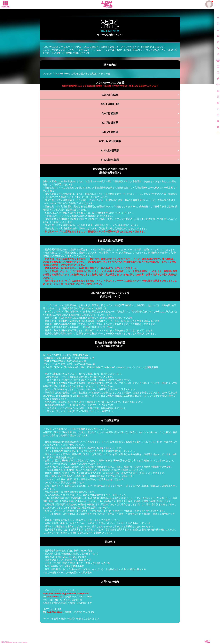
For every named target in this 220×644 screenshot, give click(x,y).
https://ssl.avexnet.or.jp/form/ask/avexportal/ (66, 594)
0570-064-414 (54, 597)
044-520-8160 (54, 612)
